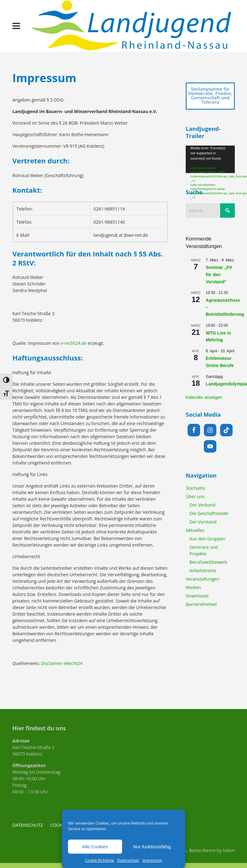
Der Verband (202, 505)
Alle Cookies (95, 847)
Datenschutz (128, 860)
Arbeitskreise (203, 570)
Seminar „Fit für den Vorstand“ (219, 274)
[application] (210, 159)
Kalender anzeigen (204, 397)
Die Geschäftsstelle (209, 513)
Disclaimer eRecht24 (62, 663)
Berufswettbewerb (208, 562)
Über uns (195, 496)
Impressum (152, 860)
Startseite (195, 488)
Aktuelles (195, 530)
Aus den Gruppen (207, 539)
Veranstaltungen (202, 579)
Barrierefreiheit (201, 604)
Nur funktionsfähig (152, 847)
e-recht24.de (73, 343)
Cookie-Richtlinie (100, 860)
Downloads (197, 596)
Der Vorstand (203, 522)
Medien (193, 587)
